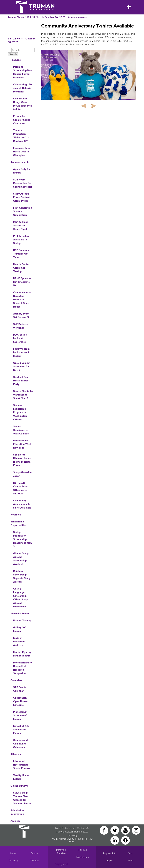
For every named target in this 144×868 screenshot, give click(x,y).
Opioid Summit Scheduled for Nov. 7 (22, 367)
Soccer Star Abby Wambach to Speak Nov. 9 (23, 395)
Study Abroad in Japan (22, 474)
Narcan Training (22, 621)
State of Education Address (19, 642)
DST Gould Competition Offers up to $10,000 (20, 488)
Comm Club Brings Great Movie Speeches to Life (23, 104)
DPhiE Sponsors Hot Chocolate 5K (22, 282)
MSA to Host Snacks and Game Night (20, 226)
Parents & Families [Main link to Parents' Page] (61, 852)
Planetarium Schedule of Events (20, 715)
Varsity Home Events (21, 777)
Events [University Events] (35, 853)
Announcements (77, 17)
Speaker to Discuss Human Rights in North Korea (22, 460)
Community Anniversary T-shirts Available (22, 504)
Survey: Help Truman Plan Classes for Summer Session (23, 798)
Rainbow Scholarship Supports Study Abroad (22, 576)
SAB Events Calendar (20, 689)
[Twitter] (115, 830)
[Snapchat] (125, 840)
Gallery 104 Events (20, 629)
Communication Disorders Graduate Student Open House (22, 300)
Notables (16, 515)
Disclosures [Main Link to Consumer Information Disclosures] (83, 857)
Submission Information (17, 812)
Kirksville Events (20, 614)
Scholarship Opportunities (18, 523)
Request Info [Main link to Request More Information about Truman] (109, 853)
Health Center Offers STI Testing (21, 268)
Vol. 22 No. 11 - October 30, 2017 (46, 17)
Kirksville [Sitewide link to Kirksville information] (83, 839)
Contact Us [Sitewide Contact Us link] (83, 828)
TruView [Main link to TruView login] (35, 861)
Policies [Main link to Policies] (83, 850)
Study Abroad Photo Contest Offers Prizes (22, 197)
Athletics (16, 754)
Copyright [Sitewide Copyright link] (61, 832)
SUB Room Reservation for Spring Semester (23, 183)
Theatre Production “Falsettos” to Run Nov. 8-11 (21, 136)
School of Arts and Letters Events (21, 730)
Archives (16, 821)
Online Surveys (19, 786)
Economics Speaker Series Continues (22, 120)
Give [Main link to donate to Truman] (131, 861)
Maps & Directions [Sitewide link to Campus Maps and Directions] (65, 828)
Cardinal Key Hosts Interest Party (21, 381)
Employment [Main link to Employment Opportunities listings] (61, 864)
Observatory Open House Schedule (20, 701)
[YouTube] (126, 830)
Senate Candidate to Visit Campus (21, 430)
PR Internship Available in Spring (21, 240)
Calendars (16, 680)
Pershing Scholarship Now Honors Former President (23, 72)
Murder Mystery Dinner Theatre (22, 654)
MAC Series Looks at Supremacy (20, 338)
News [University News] (13, 853)
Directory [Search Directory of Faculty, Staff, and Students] (13, 861)
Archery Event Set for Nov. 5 (21, 315)
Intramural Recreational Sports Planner (22, 765)
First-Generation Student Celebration (23, 211)
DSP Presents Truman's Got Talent (21, 254)
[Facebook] (104, 830)
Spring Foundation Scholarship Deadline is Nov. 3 (23, 539)
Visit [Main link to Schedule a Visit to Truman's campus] (131, 853)
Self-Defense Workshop (21, 326)
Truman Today (16, 17)
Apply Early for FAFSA (22, 171)
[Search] (23, 50)
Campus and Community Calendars (20, 744)
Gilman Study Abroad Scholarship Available (21, 559)
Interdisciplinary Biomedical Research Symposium (22, 668)
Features (16, 60)
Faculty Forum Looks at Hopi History (21, 352)
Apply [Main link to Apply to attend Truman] (109, 861)
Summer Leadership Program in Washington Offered (20, 412)
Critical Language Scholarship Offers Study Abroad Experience (20, 598)
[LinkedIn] (115, 840)
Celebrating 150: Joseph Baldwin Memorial (23, 88)
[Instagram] (136, 830)
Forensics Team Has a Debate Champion (22, 152)
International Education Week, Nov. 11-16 (23, 444)
